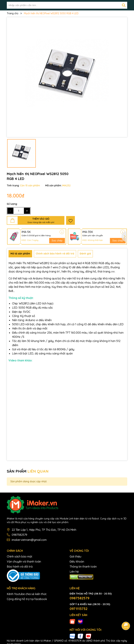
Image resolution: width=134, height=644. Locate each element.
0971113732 (79, 609)
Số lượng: (12, 204)
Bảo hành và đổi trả (20, 567)
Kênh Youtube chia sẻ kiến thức (27, 594)
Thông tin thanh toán (83, 567)
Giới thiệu (75, 556)
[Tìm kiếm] (124, 5)
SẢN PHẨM (28, 471)
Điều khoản (77, 562)
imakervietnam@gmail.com (29, 540)
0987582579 (19, 535)
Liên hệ (74, 572)
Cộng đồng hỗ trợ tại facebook (27, 599)
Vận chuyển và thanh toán (24, 562)
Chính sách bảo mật (20, 556)
